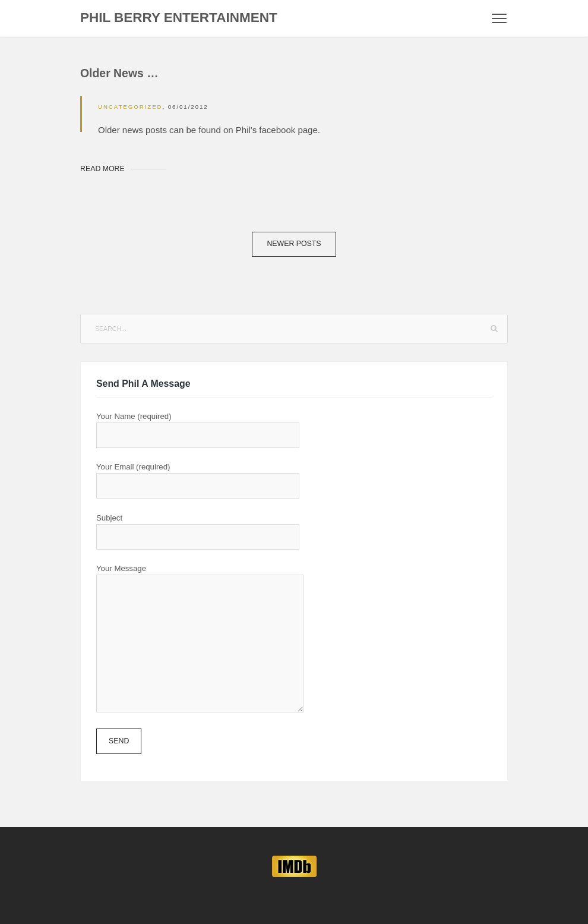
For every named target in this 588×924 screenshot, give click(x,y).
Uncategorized (130, 107)
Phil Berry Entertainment (179, 18)
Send (119, 741)
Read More (102, 169)
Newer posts (294, 244)
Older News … (119, 73)
